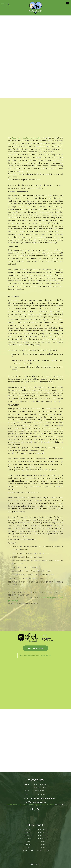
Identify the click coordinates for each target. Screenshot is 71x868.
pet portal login (35, 648)
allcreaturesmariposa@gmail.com (43, 798)
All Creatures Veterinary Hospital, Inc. (36, 655)
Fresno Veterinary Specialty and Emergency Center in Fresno (31, 805)
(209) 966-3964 (40, 791)
